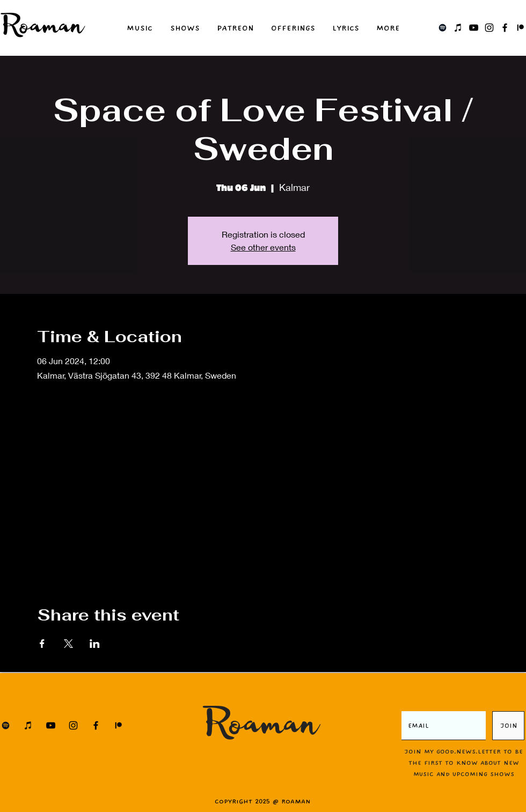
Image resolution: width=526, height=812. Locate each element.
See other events (263, 247)
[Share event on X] (68, 644)
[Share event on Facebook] (42, 644)
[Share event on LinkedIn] (95, 644)
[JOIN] (508, 726)
